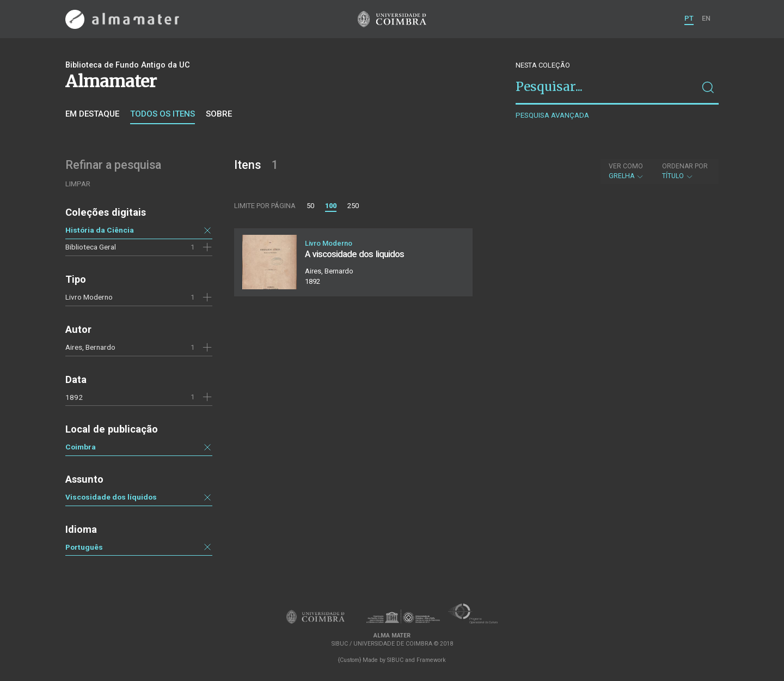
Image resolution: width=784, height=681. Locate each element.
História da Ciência (100, 230)
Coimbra (81, 447)
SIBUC (395, 660)
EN (706, 18)
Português (84, 547)
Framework (431, 660)
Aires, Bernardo (90, 347)
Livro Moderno (89, 297)
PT (689, 18)
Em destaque (92, 114)
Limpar (78, 184)
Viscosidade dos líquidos (111, 497)
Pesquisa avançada (552, 115)
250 (353, 206)
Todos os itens (163, 114)
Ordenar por (685, 166)
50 (310, 206)
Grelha (626, 171)
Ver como (626, 166)
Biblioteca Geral (91, 247)
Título (685, 171)
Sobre (219, 114)
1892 (74, 397)
